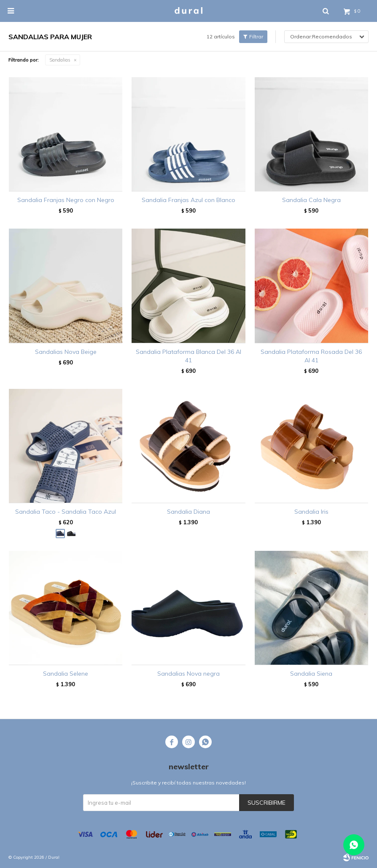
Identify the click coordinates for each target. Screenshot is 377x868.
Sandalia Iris (311, 512)
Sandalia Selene (66, 674)
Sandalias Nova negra (188, 674)
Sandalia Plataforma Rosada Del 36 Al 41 (311, 356)
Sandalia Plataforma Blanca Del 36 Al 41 (188, 356)
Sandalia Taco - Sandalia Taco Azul (66, 512)
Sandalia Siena (311, 674)
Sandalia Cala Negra (311, 200)
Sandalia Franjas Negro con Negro (66, 200)
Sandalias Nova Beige (66, 352)
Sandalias (60, 60)
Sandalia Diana (188, 512)
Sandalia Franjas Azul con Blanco (188, 200)
